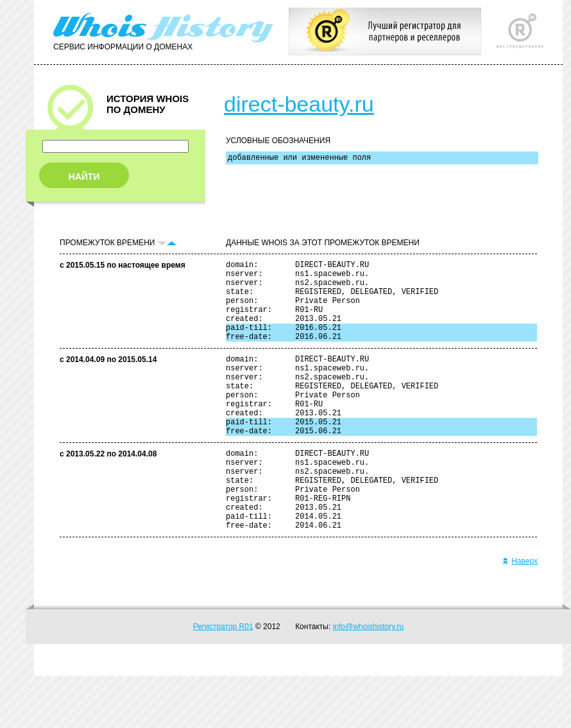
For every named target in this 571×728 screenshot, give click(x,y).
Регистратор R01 (223, 679)
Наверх (520, 613)
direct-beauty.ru (299, 104)
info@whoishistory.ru (369, 679)
